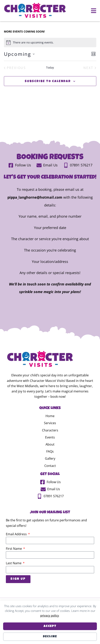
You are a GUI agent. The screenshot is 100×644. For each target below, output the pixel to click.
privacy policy (50, 615)
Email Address (17, 545)
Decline (50, 637)
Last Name (14, 574)
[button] (94, 11)
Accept (50, 626)
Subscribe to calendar (48, 92)
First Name (14, 559)
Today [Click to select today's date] (50, 78)
